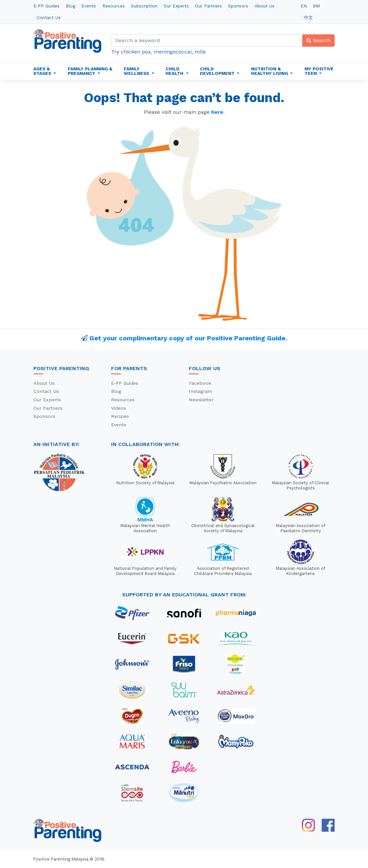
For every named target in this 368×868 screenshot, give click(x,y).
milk (200, 52)
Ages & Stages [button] (43, 71)
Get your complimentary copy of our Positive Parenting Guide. (188, 338)
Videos (119, 408)
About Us (264, 6)
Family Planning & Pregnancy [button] (90, 71)
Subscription (144, 6)
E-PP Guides (46, 6)
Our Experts (176, 6)
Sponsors (238, 6)
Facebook (200, 383)
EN (304, 6)
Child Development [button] (218, 71)
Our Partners (208, 6)
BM (316, 6)
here (217, 112)
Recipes (120, 416)
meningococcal (173, 52)
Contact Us (49, 18)
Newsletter (201, 400)
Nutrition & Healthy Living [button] (270, 71)
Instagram (201, 391)
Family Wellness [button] (137, 71)
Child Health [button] (175, 71)
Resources (114, 6)
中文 (308, 18)
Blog (70, 6)
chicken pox (136, 52)
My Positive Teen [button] (319, 71)
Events (89, 6)
